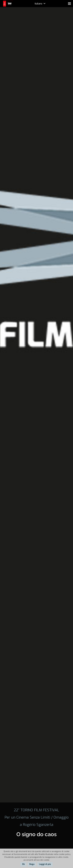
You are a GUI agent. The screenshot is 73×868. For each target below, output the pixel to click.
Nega (32, 864)
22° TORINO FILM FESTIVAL (36, 810)
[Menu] (69, 4)
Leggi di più (45, 864)
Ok (23, 864)
